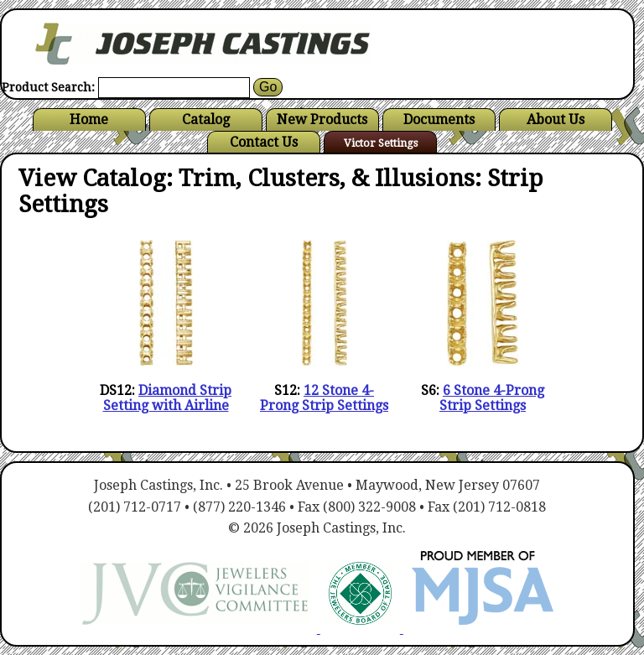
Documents (439, 120)
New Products (322, 120)
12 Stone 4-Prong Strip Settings (324, 398)
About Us (556, 120)
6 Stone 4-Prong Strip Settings (492, 398)
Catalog (206, 120)
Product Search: (48, 88)
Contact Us (264, 142)
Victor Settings (381, 143)
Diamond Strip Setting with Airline (168, 398)
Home (89, 120)
